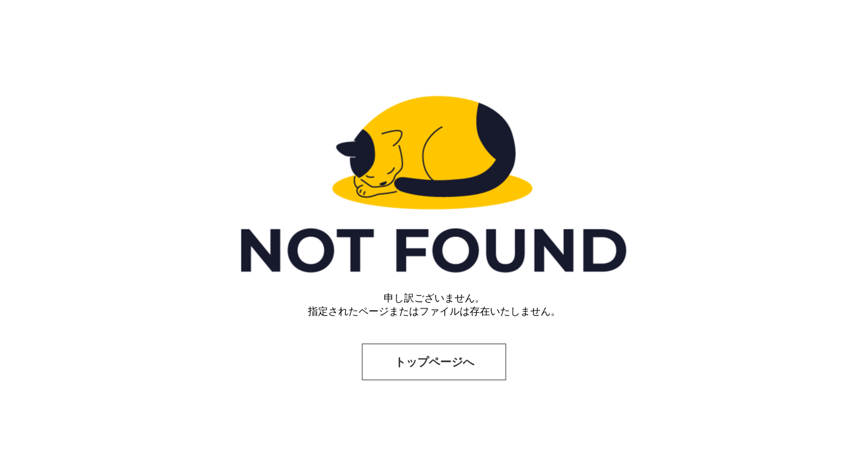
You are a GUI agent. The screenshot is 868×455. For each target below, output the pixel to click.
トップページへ (434, 361)
